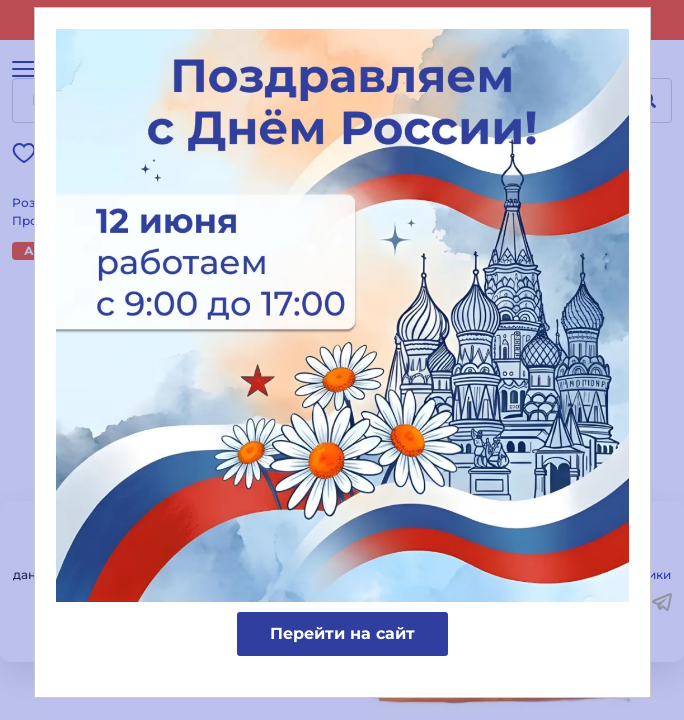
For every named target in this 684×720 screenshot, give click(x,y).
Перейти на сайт (342, 633)
